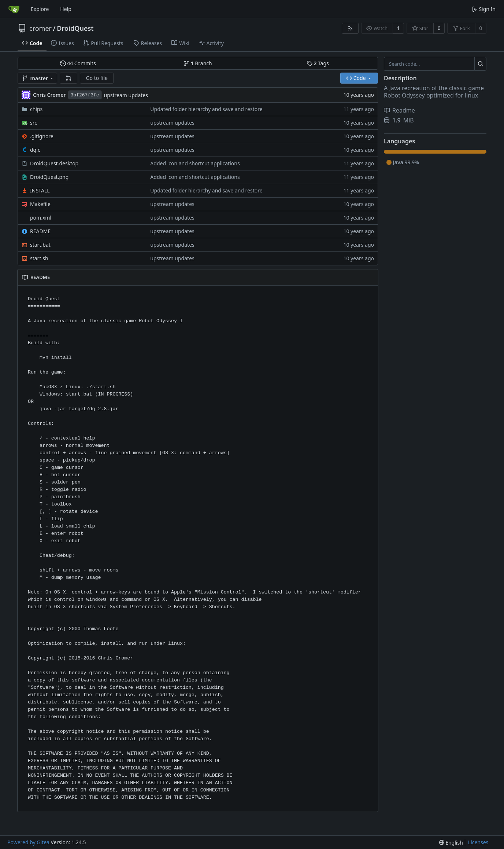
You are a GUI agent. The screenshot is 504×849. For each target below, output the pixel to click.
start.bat (40, 245)
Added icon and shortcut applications (195, 163)
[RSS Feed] (350, 28)
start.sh (39, 258)
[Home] (14, 9)
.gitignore (42, 136)
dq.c (35, 150)
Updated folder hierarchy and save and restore (206, 109)
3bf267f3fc (85, 95)
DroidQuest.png (49, 177)
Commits (78, 63)
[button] (68, 78)
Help (66, 9)
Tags (318, 63)
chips (36, 109)
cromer (40, 28)
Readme (399, 110)
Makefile (40, 204)
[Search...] (480, 64)
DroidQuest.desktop (54, 163)
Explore (40, 9)
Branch (198, 63)
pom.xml (41, 218)
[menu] (451, 843)
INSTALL (40, 190)
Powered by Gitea (28, 842)
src (34, 123)
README (40, 231)
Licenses (478, 842)
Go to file (97, 78)
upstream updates (126, 95)
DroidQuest (75, 28)
